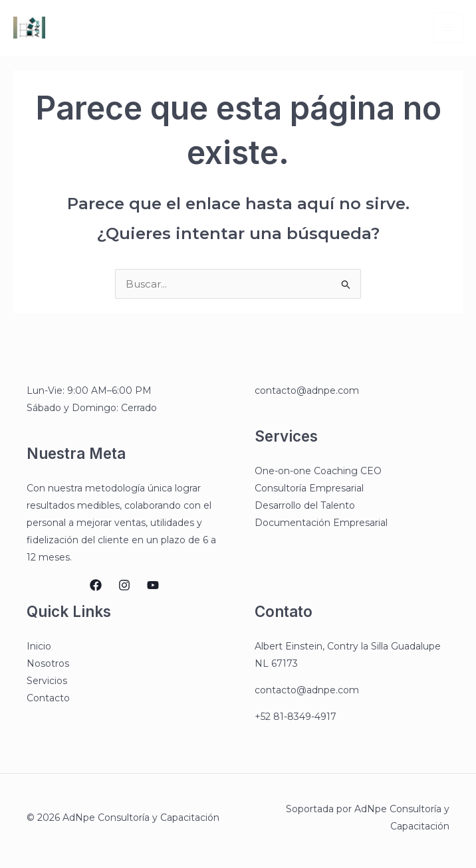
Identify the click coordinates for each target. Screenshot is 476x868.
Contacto (48, 698)
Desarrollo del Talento (305, 505)
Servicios (47, 681)
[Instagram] (124, 585)
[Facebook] (96, 585)
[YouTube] (153, 585)
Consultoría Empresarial (309, 488)
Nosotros (48, 663)
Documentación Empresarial (321, 523)
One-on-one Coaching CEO (318, 471)
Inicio (39, 646)
